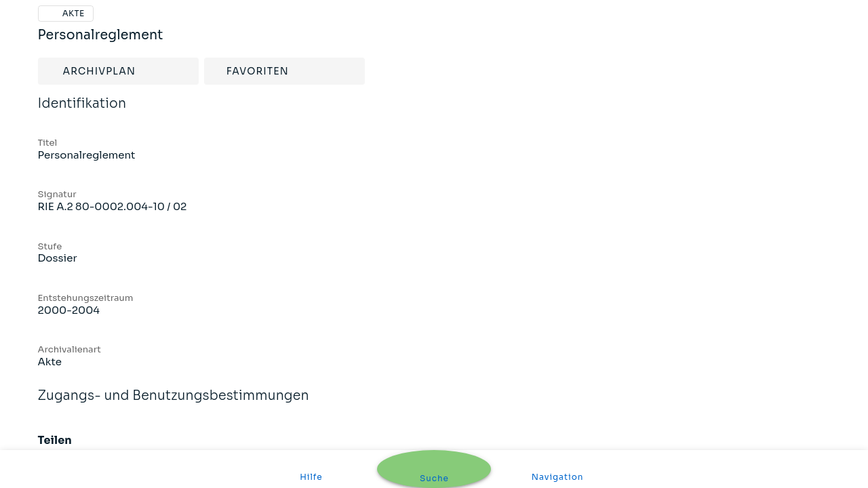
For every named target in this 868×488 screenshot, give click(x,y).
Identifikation (82, 113)
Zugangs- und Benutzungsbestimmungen (174, 405)
